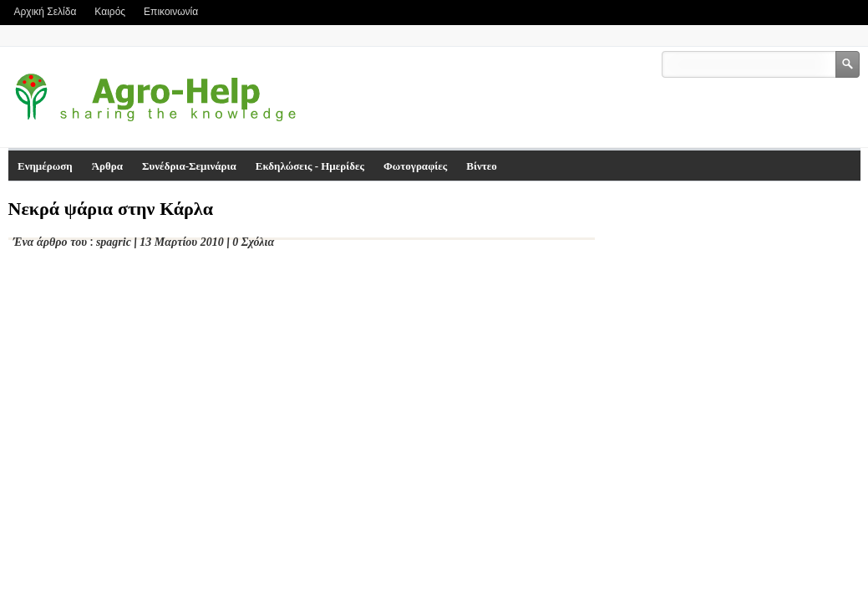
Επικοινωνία (171, 12)
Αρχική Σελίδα (46, 12)
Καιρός (110, 12)
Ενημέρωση (45, 166)
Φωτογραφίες (415, 166)
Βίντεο (482, 166)
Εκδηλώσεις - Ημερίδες (310, 166)
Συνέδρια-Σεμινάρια (189, 166)
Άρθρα (107, 166)
